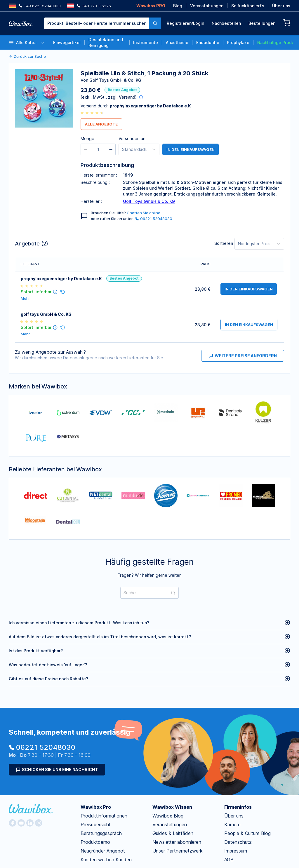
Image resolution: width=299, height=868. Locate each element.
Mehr (25, 298)
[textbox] (97, 23)
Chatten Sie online (144, 213)
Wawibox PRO (151, 6)
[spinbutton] (182, 64)
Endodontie (208, 42)
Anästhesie (177, 42)
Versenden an (132, 138)
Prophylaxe (238, 42)
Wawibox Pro (96, 754)
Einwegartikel (67, 42)
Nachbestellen (226, 23)
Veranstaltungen (207, 6)
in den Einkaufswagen (191, 149)
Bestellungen (262, 23)
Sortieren (224, 243)
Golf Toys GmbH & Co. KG (149, 201)
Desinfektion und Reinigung (106, 42)
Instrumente (146, 42)
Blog (178, 6)
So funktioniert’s (248, 6)
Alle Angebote (101, 124)
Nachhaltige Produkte (275, 42)
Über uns (281, 6)
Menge (156, 63)
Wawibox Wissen (172, 754)
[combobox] (102, 23)
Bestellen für (215, 63)
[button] (170, 64)
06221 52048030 (154, 219)
